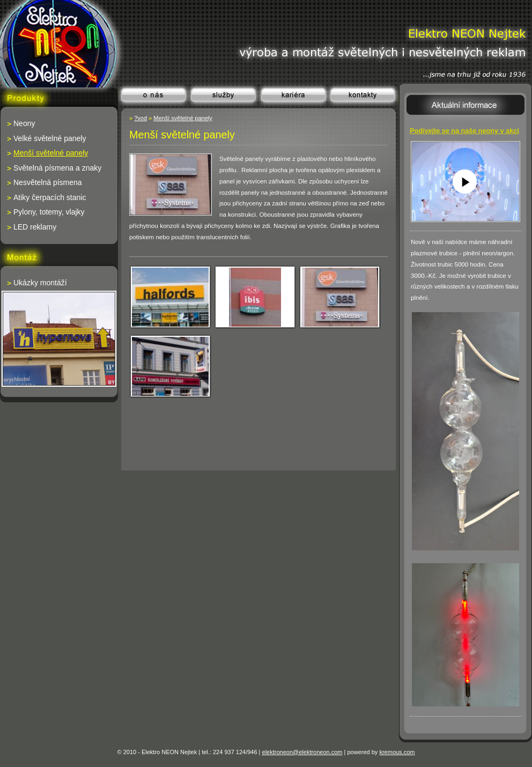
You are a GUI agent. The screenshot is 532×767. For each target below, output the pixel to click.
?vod (141, 118)
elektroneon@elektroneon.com (302, 752)
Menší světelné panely (183, 118)
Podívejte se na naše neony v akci (464, 131)
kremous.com (397, 752)
